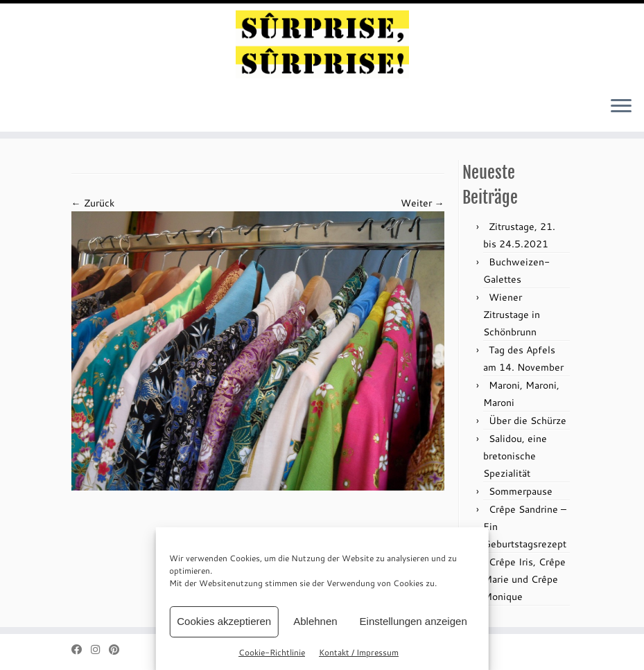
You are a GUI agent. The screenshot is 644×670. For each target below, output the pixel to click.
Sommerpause (521, 491)
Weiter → (423, 203)
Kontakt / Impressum (359, 652)
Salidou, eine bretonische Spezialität (515, 456)
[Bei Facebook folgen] (81, 650)
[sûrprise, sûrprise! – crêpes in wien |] (322, 44)
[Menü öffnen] (621, 107)
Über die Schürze (528, 420)
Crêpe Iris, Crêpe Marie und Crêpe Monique (524, 579)
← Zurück (93, 203)
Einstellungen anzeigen (414, 621)
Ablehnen (315, 621)
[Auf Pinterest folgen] (119, 650)
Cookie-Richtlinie (272, 652)
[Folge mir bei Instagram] (100, 650)
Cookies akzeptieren (224, 621)
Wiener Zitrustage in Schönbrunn (512, 314)
